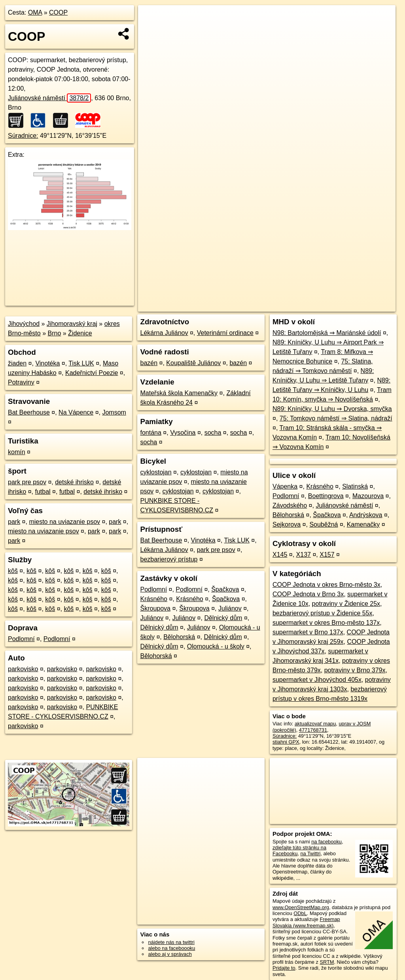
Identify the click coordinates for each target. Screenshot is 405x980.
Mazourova (368, 496)
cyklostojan (156, 472)
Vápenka (285, 486)
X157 (327, 555)
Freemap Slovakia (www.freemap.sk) (306, 922)
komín (17, 452)
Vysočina (183, 433)
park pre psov (27, 482)
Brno (55, 333)
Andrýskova (366, 515)
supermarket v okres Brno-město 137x (326, 623)
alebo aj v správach (170, 954)
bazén (149, 363)
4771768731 (313, 730)
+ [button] (152, 19)
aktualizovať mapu (315, 724)
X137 (304, 555)
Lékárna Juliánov (164, 333)
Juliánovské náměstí (49, 98)
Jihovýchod (24, 324)
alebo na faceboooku (171, 948)
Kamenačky (363, 524)
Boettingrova (326, 496)
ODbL (300, 913)
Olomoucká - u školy (216, 646)
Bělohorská (179, 637)
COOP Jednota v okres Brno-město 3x (326, 585)
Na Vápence (76, 412)
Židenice (80, 333)
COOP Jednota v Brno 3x (308, 594)
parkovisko (23, 669)
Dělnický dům (223, 618)
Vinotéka (47, 363)
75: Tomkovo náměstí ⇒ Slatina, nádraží (336, 418)
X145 (280, 555)
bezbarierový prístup (169, 559)
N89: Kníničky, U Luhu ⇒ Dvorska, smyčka (332, 409)
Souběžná (324, 524)
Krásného (154, 599)
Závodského (290, 505)
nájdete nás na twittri (171, 942)
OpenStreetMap (259, 284)
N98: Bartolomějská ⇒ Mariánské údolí (327, 333)
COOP (58, 12)
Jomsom (114, 412)
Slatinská (355, 486)
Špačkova (225, 589)
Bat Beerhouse (29, 412)
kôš (13, 571)
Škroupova (155, 608)
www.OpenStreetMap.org (301, 907)
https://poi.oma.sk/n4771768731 (360, 284)
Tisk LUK (81, 363)
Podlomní (21, 639)
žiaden (17, 363)
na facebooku (326, 842)
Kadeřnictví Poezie (92, 373)
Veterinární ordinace (225, 333)
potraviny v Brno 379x (355, 670)
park (14, 522)
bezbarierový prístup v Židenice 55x (323, 613)
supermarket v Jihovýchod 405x (317, 680)
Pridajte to (284, 968)
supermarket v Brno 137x (308, 632)
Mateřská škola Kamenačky (179, 393)
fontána (150, 433)
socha (213, 433)
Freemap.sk (300, 284)
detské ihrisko (74, 482)
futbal (43, 492)
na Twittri (310, 853)
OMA (35, 12)
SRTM (327, 962)
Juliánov (230, 608)
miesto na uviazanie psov (64, 522)
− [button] (152, 31)
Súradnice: (23, 136)
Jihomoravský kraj (72, 324)
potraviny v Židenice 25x (346, 604)
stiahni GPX (286, 742)
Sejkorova (287, 524)
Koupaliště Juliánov (193, 363)
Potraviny (21, 382)
